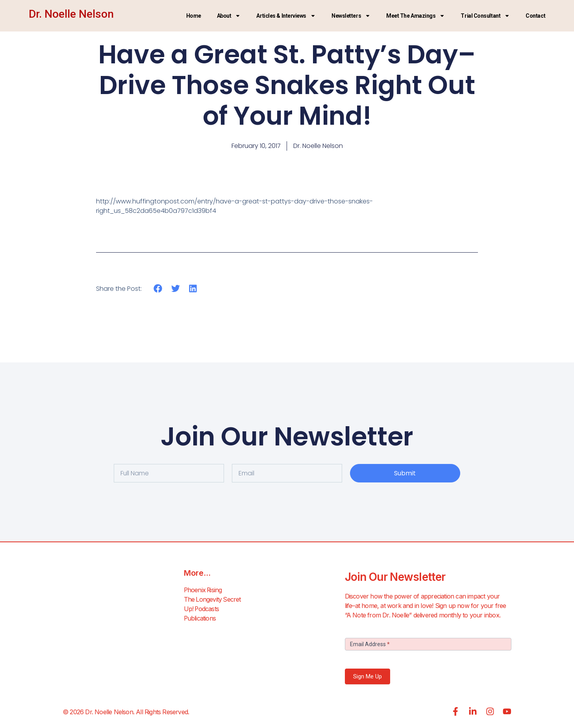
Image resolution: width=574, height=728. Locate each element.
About (229, 16)
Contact (535, 16)
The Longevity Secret (213, 600)
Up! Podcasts (202, 609)
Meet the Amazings (416, 16)
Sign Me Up (368, 676)
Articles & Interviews (286, 16)
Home (194, 16)
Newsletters (351, 16)
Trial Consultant (485, 16)
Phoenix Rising (204, 590)
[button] (158, 289)
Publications (200, 619)
